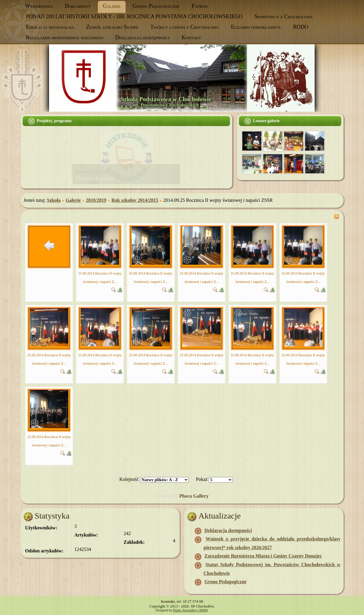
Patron (200, 6)
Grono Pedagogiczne (156, 6)
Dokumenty (78, 6)
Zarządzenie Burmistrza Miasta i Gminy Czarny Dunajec (263, 556)
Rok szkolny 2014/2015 (135, 200)
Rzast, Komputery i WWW (190, 610)
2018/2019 (96, 200)
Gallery (201, 496)
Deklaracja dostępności (142, 37)
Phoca (186, 496)
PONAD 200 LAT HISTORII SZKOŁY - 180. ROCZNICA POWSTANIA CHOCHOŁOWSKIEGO (134, 16)
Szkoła (54, 200)
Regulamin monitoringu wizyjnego (65, 37)
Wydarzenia (39, 6)
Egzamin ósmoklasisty (256, 27)
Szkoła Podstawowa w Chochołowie (166, 99)
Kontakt (191, 37)
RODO (301, 27)
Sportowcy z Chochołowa (284, 16)
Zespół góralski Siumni (112, 27)
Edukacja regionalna (50, 27)
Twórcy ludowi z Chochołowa (185, 27)
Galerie (112, 6)
